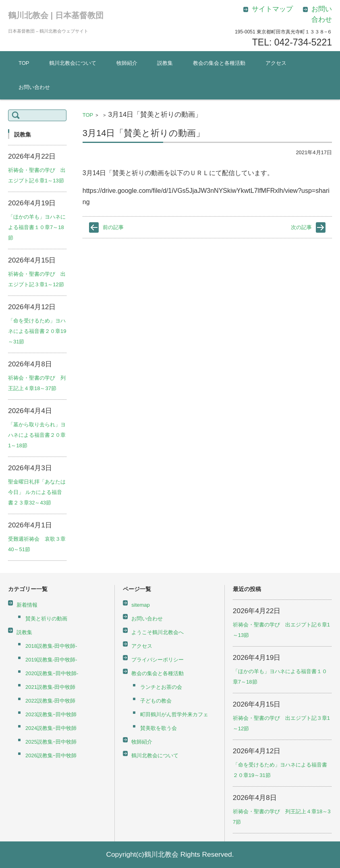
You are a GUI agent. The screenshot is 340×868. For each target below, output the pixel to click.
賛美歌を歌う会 (159, 728)
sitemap (141, 605)
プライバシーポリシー (158, 660)
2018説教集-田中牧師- (51, 646)
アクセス (276, 63)
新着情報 (27, 605)
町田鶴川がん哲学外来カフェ (174, 714)
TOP (24, 63)
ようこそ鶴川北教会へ (158, 632)
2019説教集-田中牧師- (51, 660)
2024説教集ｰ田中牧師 (51, 728)
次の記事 (301, 227)
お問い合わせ (34, 87)
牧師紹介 (127, 63)
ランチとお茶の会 (161, 687)
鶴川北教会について (73, 63)
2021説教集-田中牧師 (50, 687)
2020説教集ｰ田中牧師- (52, 673)
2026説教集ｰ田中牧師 (51, 755)
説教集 (165, 63)
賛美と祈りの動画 (46, 619)
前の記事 (113, 227)
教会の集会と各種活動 (219, 63)
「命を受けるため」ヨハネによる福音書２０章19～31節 (37, 331)
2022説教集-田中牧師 (50, 701)
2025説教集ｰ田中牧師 (51, 742)
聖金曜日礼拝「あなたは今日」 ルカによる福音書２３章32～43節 (37, 492)
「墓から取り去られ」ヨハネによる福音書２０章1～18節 (37, 435)
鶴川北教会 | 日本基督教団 (56, 15)
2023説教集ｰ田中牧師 (51, 714)
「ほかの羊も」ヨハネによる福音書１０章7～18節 (37, 227)
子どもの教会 (156, 701)
